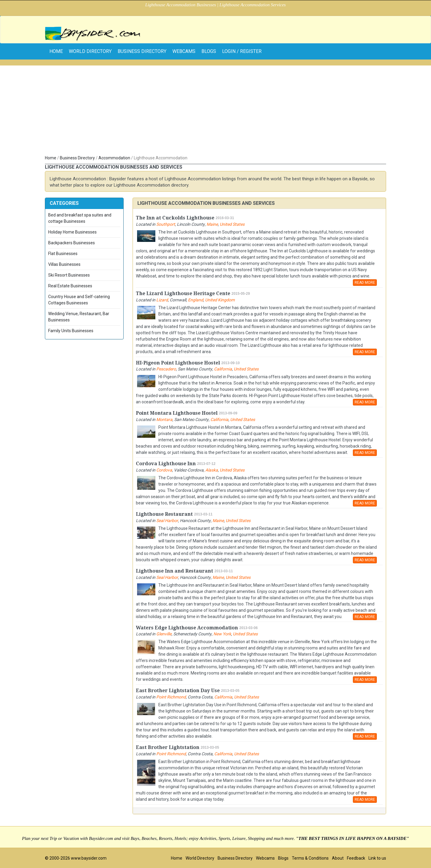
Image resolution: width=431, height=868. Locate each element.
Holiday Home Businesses (72, 232)
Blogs (209, 51)
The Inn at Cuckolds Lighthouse (175, 218)
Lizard (162, 300)
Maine (212, 224)
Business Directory (142, 51)
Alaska (212, 470)
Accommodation (114, 158)
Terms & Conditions (310, 858)
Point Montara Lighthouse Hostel (177, 413)
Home (51, 158)
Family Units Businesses (71, 331)
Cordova (164, 470)
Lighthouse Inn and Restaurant (174, 571)
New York (222, 634)
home (56, 51)
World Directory (90, 51)
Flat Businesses (63, 254)
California (223, 369)
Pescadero (166, 369)
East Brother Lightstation (168, 747)
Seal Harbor (167, 521)
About (338, 858)
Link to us (377, 858)
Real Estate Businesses (70, 286)
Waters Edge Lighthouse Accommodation (187, 628)
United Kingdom (220, 300)
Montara (164, 419)
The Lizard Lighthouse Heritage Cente (183, 293)
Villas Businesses (64, 264)
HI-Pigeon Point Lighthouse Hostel (178, 363)
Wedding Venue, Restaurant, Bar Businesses (79, 317)
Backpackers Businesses (72, 243)
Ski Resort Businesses (69, 275)
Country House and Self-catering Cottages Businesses (79, 300)
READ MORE (365, 283)
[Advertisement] (215, 107)
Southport (166, 224)
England (196, 300)
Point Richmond (171, 697)
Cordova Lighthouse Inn (166, 464)
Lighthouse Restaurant (164, 514)
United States (232, 224)
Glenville (164, 634)
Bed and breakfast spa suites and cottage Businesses (80, 218)
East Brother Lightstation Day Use (178, 691)
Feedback (356, 858)
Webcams (184, 51)
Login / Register (242, 51)
